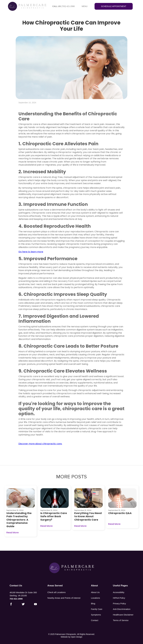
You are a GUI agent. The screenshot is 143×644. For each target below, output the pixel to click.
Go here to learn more (31, 252)
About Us (95, 592)
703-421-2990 (16, 599)
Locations (96, 598)
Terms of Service (121, 620)
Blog (93, 603)
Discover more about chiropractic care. (40, 444)
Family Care (97, 609)
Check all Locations (57, 592)
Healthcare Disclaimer (123, 615)
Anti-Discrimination (122, 609)
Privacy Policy (119, 603)
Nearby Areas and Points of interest (64, 598)
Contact (95, 620)
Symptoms (96, 615)
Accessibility (119, 592)
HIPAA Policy (119, 598)
